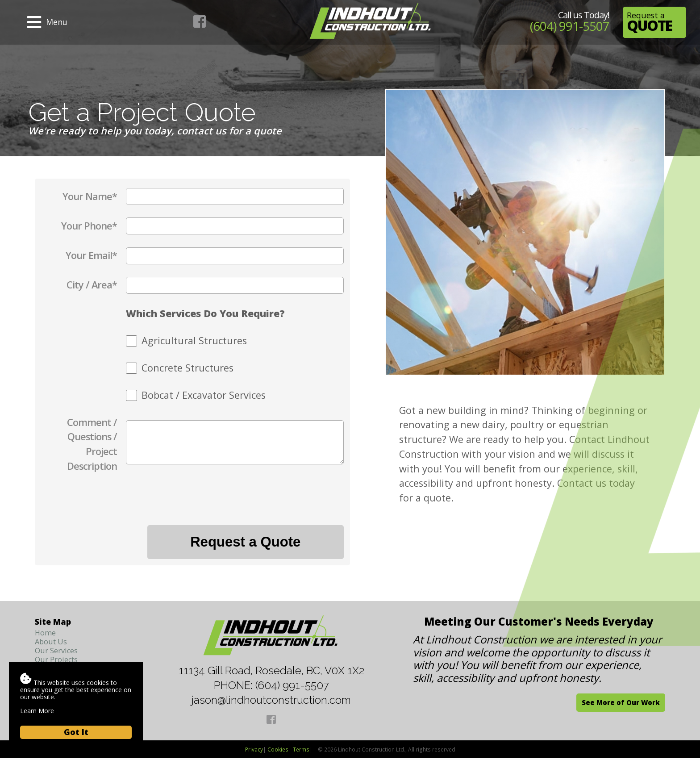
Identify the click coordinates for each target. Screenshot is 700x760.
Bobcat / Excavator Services (204, 395)
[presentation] (276, 504)
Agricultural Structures (194, 340)
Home (46, 634)
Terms (301, 751)
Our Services (59, 653)
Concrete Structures (187, 368)
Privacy (254, 751)
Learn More (37, 711)
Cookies (278, 751)
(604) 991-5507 (566, 26)
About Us (53, 643)
